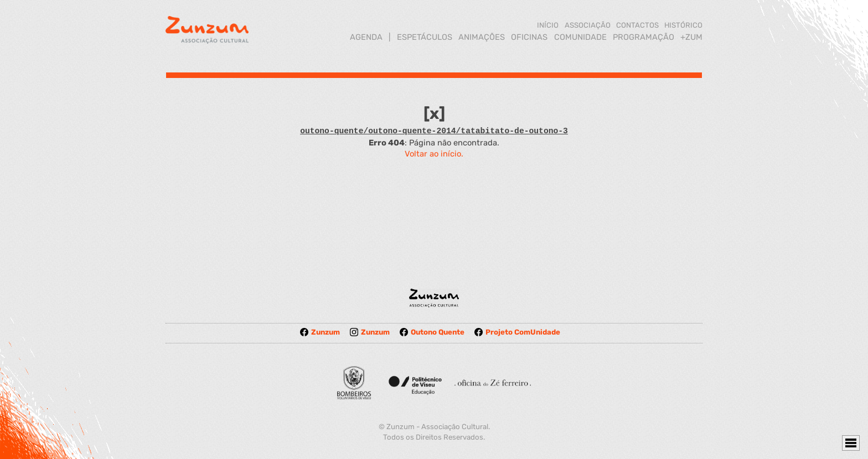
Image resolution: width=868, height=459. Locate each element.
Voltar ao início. (434, 154)
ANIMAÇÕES (482, 37)
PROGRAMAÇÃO (644, 37)
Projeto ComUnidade (517, 332)
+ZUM (691, 37)
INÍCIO (548, 25)
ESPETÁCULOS (425, 37)
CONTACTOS (637, 25)
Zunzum (320, 332)
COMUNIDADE (580, 37)
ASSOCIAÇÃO (588, 25)
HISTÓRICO (683, 25)
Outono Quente (432, 332)
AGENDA (366, 37)
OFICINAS (529, 37)
